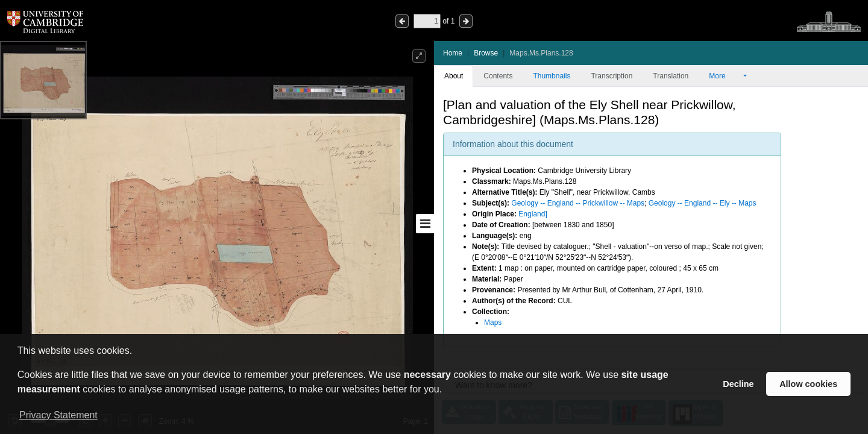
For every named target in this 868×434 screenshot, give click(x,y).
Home (453, 53)
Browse (486, 53)
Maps (493, 322)
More (725, 76)
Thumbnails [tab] (552, 76)
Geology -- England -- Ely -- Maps (703, 203)
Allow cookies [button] (808, 384)
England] (533, 214)
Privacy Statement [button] (58, 415)
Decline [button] (738, 384)
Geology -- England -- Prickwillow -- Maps (578, 203)
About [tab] (454, 76)
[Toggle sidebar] (425, 224)
